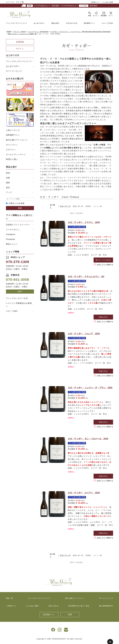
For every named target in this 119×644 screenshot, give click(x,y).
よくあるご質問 (108, 2)
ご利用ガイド (95, 2)
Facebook (10, 241)
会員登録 (20, 44)
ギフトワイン (12, 146)
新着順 (88, 208)
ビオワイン (11, 151)
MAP (20, 293)
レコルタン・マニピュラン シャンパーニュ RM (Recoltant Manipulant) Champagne (80, 33)
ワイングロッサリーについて (17, 25)
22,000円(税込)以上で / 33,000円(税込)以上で (59, 6)
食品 (8, 189)
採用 (70, 616)
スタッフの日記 (107, 25)
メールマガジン (13, 231)
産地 (8, 175)
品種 (8, 179)
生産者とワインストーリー (18, 226)
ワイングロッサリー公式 (17, 300)
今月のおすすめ (72, 25)
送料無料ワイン (89, 25)
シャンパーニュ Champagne (38, 33)
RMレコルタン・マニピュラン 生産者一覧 (22, 36)
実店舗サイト (49, 616)
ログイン (20, 50)
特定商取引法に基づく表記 (79, 608)
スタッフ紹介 (12, 313)
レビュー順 (97, 208)
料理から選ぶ (12, 161)
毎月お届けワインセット (17, 142)
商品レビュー (12, 246)
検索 (20, 210)
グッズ (9, 194)
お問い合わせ (53, 608)
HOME (9, 33)
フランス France (19, 33)
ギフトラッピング (14, 73)
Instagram (11, 236)
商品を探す (56, 25)
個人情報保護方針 (106, 608)
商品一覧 (9, 600)
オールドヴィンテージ (16, 156)
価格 (8, 184)
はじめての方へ (39, 25)
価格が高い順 (78, 208)
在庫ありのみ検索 (17, 205)
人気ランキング (13, 132)
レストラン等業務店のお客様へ (19, 306)
